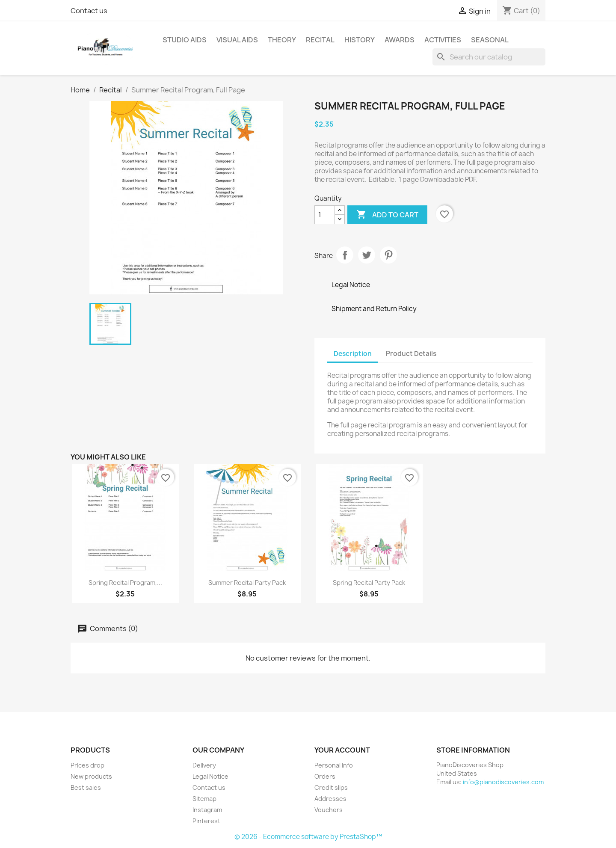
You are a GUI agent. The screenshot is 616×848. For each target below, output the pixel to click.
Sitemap (204, 799)
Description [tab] (353, 354)
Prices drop (87, 765)
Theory (282, 40)
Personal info (334, 765)
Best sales (86, 787)
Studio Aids (185, 40)
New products (91, 776)
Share (345, 255)
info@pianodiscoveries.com (503, 782)
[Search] (489, 57)
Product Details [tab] (411, 354)
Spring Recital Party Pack (369, 583)
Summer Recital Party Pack (247, 583)
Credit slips (331, 787)
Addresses (330, 799)
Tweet (367, 255)
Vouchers (329, 810)
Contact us (89, 11)
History (360, 40)
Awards (400, 40)
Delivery (204, 765)
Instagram (207, 810)
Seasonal (490, 40)
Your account (342, 750)
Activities (443, 40)
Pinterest (388, 255)
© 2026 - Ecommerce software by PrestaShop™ (308, 837)
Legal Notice (210, 776)
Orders (325, 776)
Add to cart (387, 215)
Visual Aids (237, 40)
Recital (320, 40)
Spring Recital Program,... (125, 583)
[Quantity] (325, 215)
